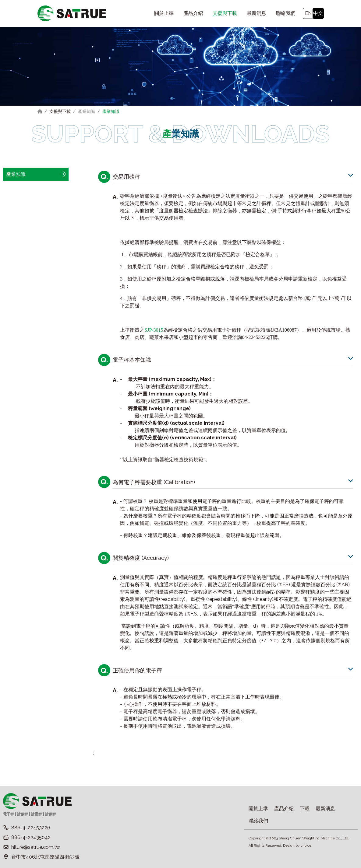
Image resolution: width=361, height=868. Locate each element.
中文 (318, 13)
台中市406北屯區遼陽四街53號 (45, 857)
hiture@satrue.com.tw (36, 847)
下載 (305, 809)
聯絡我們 (258, 821)
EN (308, 13)
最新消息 (325, 809)
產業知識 (87, 111)
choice (306, 845)
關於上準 (258, 809)
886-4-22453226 (31, 828)
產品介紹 (284, 809)
